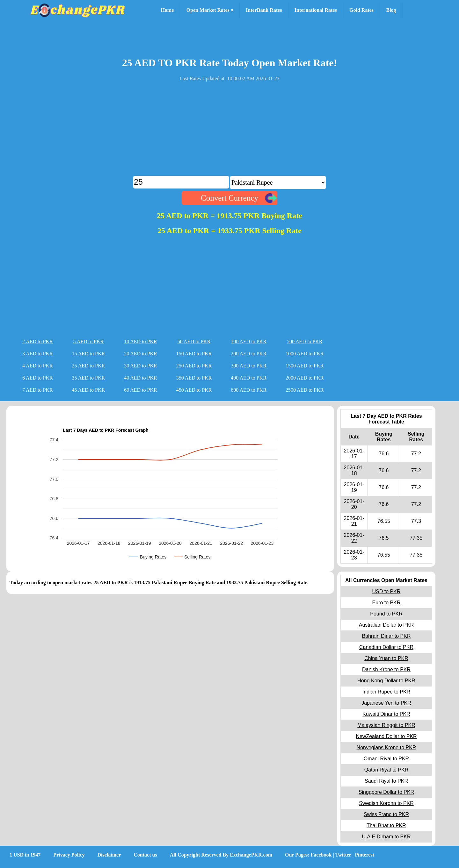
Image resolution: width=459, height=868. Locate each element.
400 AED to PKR (249, 378)
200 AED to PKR (249, 354)
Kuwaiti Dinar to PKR (386, 714)
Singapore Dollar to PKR (386, 792)
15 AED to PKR (89, 354)
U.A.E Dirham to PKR (386, 837)
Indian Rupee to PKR (386, 692)
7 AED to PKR (38, 390)
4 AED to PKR (38, 366)
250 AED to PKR (194, 366)
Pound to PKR (386, 614)
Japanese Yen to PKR (386, 703)
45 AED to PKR (89, 390)
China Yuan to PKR (386, 658)
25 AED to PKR (89, 366)
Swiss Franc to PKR (386, 814)
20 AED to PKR (141, 354)
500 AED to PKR (305, 342)
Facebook (321, 855)
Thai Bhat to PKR (386, 825)
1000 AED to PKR (305, 354)
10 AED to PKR (141, 342)
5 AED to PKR (89, 342)
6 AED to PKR (38, 378)
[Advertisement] (229, 131)
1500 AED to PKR (305, 366)
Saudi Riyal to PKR (386, 781)
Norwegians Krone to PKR (386, 747)
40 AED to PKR (141, 378)
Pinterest (364, 855)
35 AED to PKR (89, 378)
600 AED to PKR (249, 390)
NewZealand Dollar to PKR (386, 736)
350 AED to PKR (194, 378)
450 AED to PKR (194, 390)
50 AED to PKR (194, 342)
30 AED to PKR (141, 366)
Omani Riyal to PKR (386, 759)
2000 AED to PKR (305, 378)
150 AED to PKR (194, 354)
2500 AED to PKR (305, 390)
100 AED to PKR (249, 342)
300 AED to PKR (249, 366)
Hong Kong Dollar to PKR (386, 681)
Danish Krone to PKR (386, 669)
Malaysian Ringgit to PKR (386, 725)
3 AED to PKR (38, 354)
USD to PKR (386, 591)
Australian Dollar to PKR (386, 625)
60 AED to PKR (141, 390)
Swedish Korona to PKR (386, 803)
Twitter (343, 855)
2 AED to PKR (38, 342)
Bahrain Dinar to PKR (386, 636)
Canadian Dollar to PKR (386, 647)
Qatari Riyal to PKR (386, 770)
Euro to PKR (386, 603)
